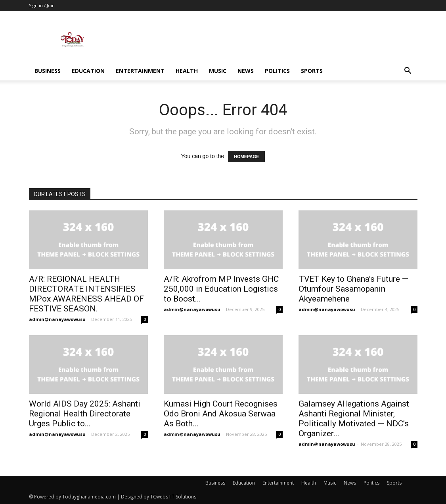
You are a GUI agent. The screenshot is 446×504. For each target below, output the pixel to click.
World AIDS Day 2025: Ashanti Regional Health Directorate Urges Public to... (85, 414)
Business (48, 71)
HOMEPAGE (246, 157)
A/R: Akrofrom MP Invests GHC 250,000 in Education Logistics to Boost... (221, 289)
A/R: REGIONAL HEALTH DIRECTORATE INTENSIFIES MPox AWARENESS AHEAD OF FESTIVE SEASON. (86, 294)
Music (218, 71)
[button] (408, 72)
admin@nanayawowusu (57, 319)
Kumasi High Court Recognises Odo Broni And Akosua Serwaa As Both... (221, 414)
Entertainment (140, 71)
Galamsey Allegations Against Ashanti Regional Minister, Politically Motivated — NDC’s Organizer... (354, 419)
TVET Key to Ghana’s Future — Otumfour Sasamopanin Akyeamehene (353, 289)
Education (88, 71)
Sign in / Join (42, 5)
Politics (277, 71)
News (246, 71)
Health (187, 71)
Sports (312, 71)
